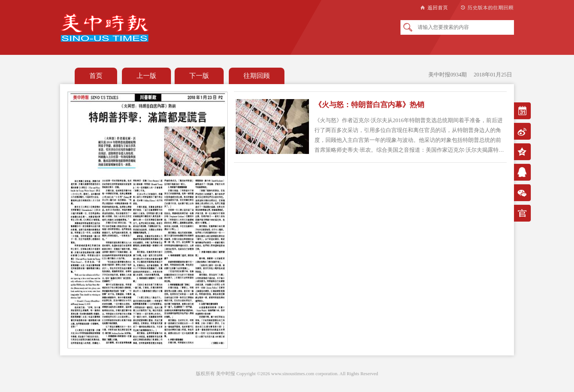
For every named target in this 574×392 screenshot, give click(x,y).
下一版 (199, 76)
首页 (96, 76)
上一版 (146, 76)
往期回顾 (257, 76)
